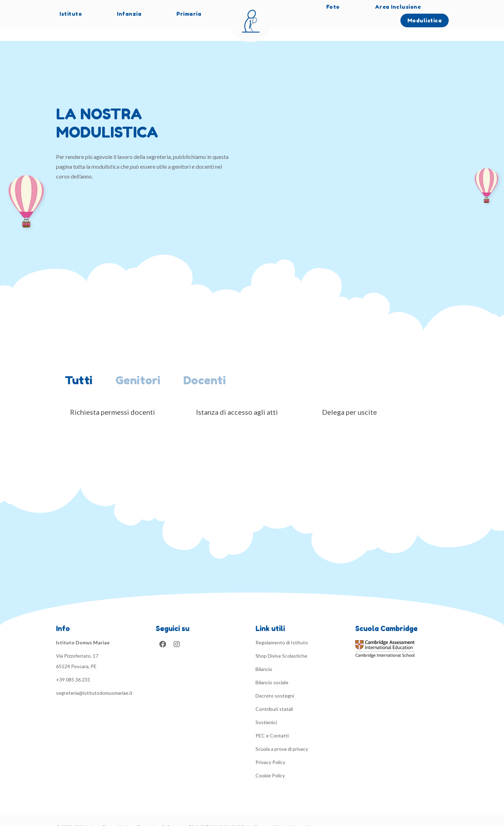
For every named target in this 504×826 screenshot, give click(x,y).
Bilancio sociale (272, 669)
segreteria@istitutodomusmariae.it (94, 679)
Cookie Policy (270, 762)
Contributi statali (274, 695)
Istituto (71, 14)
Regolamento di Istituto (282, 629)
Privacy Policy (270, 748)
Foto (333, 7)
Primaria (189, 14)
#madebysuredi (294, 814)
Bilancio (264, 655)
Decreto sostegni (275, 682)
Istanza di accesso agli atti (237, 398)
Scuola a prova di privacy (282, 735)
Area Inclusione (398, 7)
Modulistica (425, 20)
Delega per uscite (349, 398)
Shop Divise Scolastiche (281, 642)
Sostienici (266, 709)
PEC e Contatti (272, 722)
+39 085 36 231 (73, 666)
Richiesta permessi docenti (113, 398)
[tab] (81, 368)
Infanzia (129, 14)
